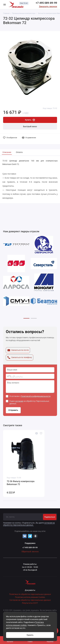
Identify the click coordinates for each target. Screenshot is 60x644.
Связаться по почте (18, 350)
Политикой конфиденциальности (36, 396)
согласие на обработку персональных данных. (29, 524)
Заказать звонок (48, 6)
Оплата (19, 152)
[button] (26, 318)
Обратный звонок (30, 552)
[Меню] (5, 5)
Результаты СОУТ (30, 603)
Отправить (13, 410)
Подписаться (50, 517)
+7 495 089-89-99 (46, 3)
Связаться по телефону (20, 357)
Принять (30, 635)
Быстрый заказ (30, 127)
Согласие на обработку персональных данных (30, 600)
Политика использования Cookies (30, 597)
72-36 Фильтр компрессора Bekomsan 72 (21, 483)
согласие (19, 401)
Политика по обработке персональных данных (30, 594)
